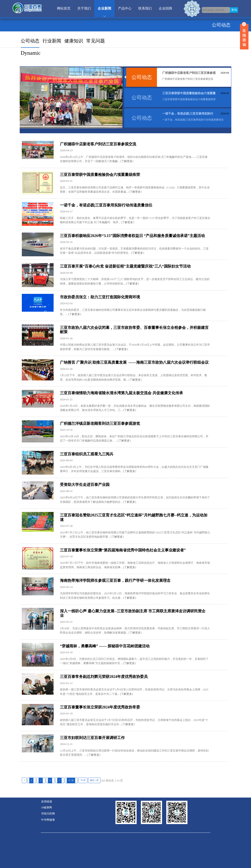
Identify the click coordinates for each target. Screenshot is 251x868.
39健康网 (47, 808)
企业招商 (165, 8)
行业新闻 (52, 41)
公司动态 (30, 41)
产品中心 (125, 8)
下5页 (83, 780)
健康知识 (74, 41)
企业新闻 (104, 8)
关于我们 (84, 8)
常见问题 (96, 41)
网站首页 (64, 8)
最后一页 (94, 780)
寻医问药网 (48, 814)
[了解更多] (127, 161)
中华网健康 (48, 820)
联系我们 (145, 8)
